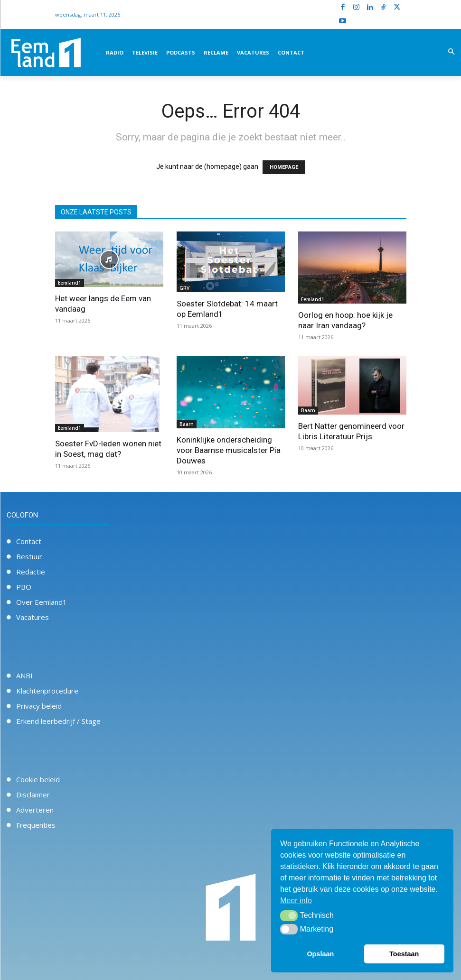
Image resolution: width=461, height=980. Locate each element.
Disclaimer (33, 795)
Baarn (187, 424)
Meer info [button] (296, 901)
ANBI (24, 675)
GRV (184, 288)
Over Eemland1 (42, 602)
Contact (29, 541)
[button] (451, 52)
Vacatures (33, 617)
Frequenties (36, 825)
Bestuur (29, 556)
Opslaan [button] (320, 954)
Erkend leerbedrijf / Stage (58, 721)
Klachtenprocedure (47, 691)
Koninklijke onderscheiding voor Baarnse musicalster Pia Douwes (229, 450)
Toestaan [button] (404, 954)
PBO (24, 587)
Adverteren (35, 810)
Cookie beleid (38, 779)
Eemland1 (70, 283)
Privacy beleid (39, 706)
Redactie (31, 572)
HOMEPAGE (284, 167)
